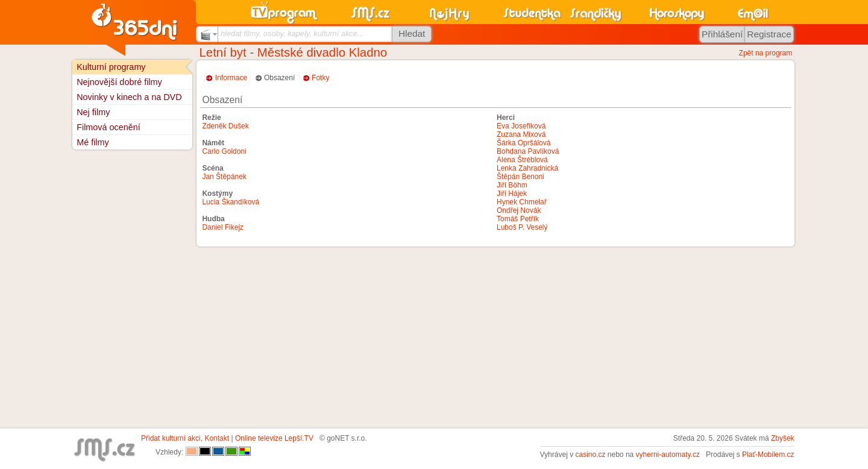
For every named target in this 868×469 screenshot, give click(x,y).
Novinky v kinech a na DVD (129, 97)
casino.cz (590, 455)
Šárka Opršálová (524, 143)
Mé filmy (93, 142)
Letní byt (223, 52)
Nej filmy (93, 112)
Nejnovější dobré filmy (119, 82)
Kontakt (217, 438)
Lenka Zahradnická (527, 168)
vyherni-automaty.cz (668, 455)
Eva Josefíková (521, 126)
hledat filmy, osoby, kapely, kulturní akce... (292, 33)
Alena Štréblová (522, 160)
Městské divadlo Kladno (322, 52)
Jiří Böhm (512, 185)
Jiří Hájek (512, 194)
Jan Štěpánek (224, 177)
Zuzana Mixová (521, 134)
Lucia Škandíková (231, 202)
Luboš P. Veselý (522, 227)
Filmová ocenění (108, 127)
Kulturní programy (111, 67)
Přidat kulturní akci (171, 438)
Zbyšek (783, 438)
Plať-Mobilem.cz (768, 455)
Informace (231, 78)
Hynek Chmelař (522, 202)
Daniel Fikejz (223, 227)
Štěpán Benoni (520, 177)
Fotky (320, 78)
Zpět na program (766, 53)
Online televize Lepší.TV (274, 438)
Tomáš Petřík (518, 219)
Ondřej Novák (519, 210)
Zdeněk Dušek (225, 126)
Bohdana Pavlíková (528, 151)
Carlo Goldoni (224, 151)
